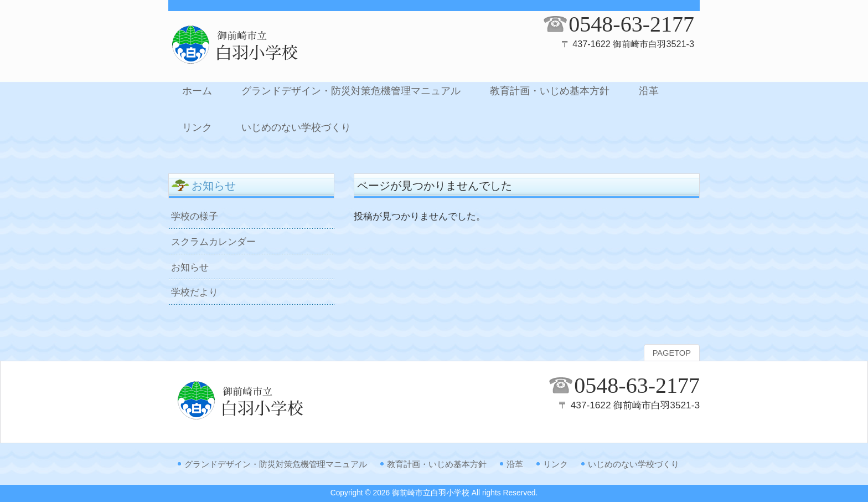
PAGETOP (672, 353)
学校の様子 (195, 216)
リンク (556, 464)
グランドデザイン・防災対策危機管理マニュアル (276, 464)
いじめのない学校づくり (634, 464)
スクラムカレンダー (213, 242)
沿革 (515, 464)
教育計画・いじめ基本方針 (437, 464)
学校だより (195, 292)
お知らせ (190, 267)
